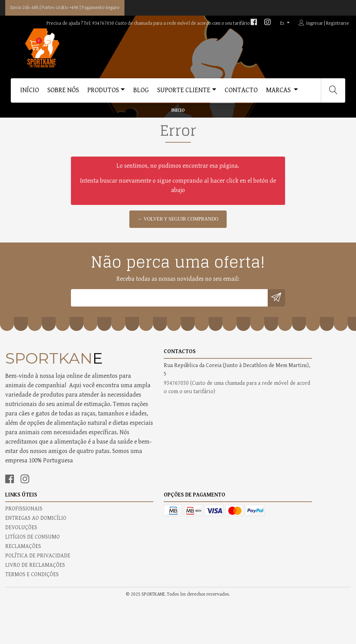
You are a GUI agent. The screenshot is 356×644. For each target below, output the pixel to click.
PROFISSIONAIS (202, 409)
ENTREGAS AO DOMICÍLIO (214, 419)
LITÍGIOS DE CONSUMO (211, 438)
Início (30, 93)
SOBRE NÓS (63, 93)
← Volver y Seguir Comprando (178, 242)
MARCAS (279, 93)
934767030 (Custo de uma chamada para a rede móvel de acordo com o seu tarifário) (133, 435)
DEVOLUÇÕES (199, 428)
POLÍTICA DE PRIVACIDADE (216, 456)
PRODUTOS (103, 93)
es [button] (283, 23)
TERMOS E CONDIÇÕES (210, 475)
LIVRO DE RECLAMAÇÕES (213, 466)
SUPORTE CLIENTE (184, 93)
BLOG (141, 93)
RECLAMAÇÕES (201, 447)
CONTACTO (241, 93)
